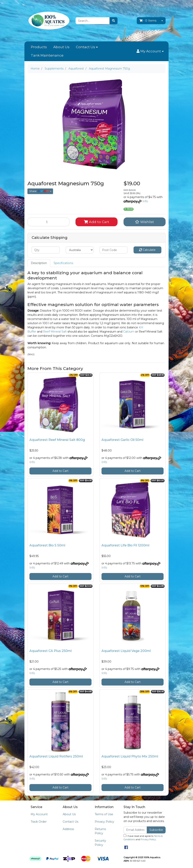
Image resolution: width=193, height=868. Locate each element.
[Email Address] (135, 830)
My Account (39, 814)
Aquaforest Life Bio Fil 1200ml (125, 545)
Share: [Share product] (39, 191)
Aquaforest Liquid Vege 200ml (126, 651)
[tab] (39, 263)
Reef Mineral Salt (55, 332)
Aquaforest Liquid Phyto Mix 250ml (130, 756)
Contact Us (85, 47)
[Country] (80, 250)
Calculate (147, 250)
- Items (148, 21)
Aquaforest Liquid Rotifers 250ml (56, 756)
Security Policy (100, 843)
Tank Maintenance (47, 55)
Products (39, 47)
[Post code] (114, 250)
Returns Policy (100, 831)
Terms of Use (104, 814)
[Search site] (114, 21)
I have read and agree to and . (143, 838)
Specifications (63, 263)
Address (68, 829)
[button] (150, 51)
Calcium (129, 332)
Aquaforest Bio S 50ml (47, 545)
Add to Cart (96, 222)
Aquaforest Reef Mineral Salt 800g (57, 440)
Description (39, 263)
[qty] (46, 250)
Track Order (39, 822)
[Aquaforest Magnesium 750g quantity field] (48, 222)
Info (145, 201)
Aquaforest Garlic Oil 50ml (122, 440)
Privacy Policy (104, 822)
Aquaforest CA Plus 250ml (51, 651)
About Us (61, 47)
